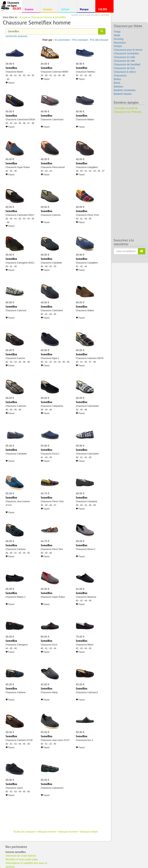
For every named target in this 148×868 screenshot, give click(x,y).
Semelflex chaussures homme (90, 15)
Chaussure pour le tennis (128, 50)
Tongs (117, 32)
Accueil (23, 17)
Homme (49, 9)
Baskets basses (123, 94)
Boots (117, 83)
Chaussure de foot (124, 68)
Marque (86, 10)
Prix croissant (80, 40)
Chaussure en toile (124, 57)
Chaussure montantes (126, 53)
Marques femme (47, 832)
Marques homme (68, 832)
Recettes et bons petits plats (22, 859)
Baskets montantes (125, 90)
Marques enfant (89, 832)
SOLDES (104, 10)
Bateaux (118, 86)
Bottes (117, 79)
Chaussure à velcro (125, 72)
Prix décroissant (99, 40)
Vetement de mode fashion (21, 856)
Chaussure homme (41, 17)
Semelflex (60, 17)
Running (118, 39)
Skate (117, 35)
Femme (31, 9)
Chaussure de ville (124, 61)
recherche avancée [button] (16, 36)
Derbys (118, 46)
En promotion (62, 40)
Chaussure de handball (127, 64)
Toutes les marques (24, 832)
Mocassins (120, 43)
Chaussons (120, 75)
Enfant (67, 9)
